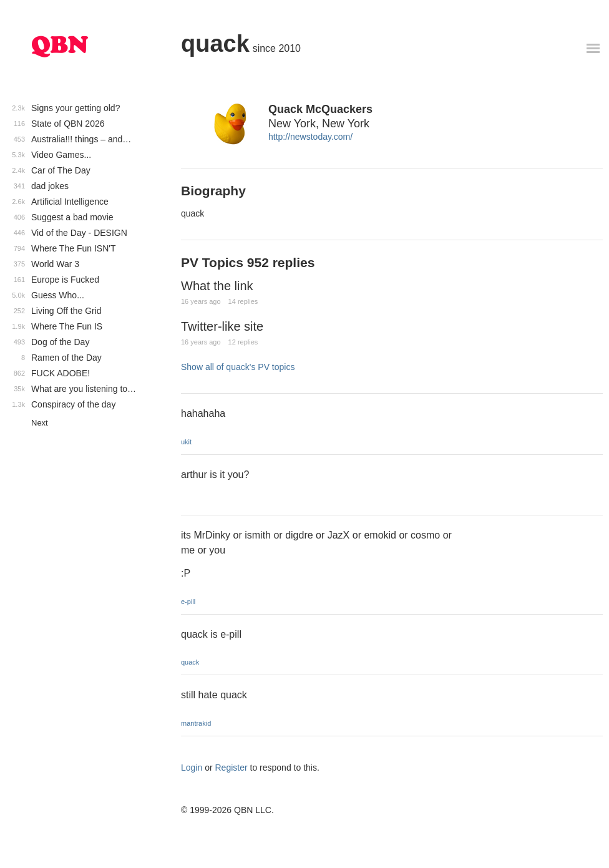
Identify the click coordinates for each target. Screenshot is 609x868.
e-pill (188, 602)
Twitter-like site (222, 326)
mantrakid (196, 723)
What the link (217, 286)
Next (40, 423)
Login (192, 768)
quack (215, 44)
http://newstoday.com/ (310, 137)
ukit (186, 442)
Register (231, 768)
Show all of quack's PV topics (238, 367)
